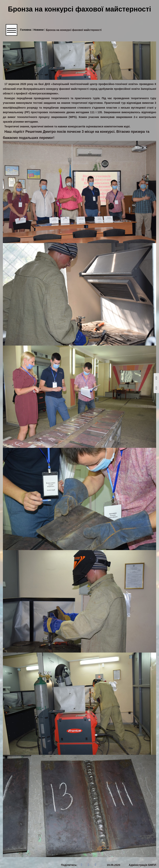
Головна (26, 30)
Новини (39, 30)
